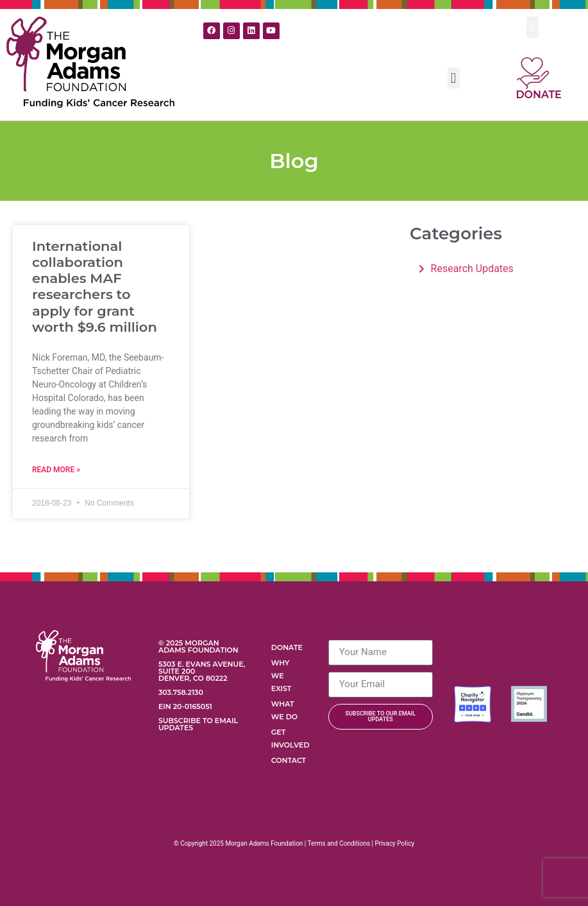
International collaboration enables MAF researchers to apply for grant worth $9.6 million (95, 286)
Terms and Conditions (339, 843)
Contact (289, 760)
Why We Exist (281, 676)
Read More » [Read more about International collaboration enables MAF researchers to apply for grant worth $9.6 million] (56, 470)
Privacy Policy (395, 843)
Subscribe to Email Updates (198, 724)
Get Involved (290, 739)
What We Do (284, 710)
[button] (533, 27)
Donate (538, 95)
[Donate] (533, 73)
